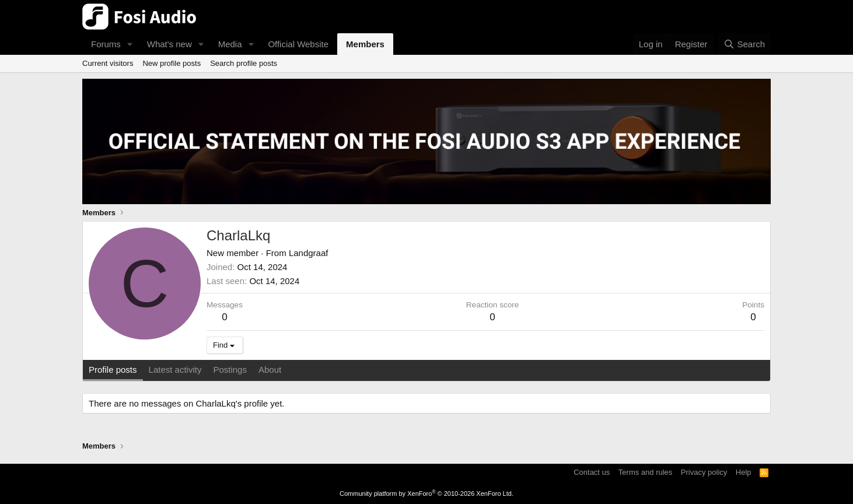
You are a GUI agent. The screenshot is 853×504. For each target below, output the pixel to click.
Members (365, 44)
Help (744, 472)
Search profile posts (244, 63)
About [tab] (270, 370)
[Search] (744, 44)
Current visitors (108, 63)
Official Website (298, 44)
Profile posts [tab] (113, 370)
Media (230, 44)
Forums (106, 44)
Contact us (592, 472)
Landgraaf (309, 253)
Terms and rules (645, 472)
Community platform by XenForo (426, 494)
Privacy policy (704, 472)
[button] (130, 44)
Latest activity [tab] (175, 370)
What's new (169, 44)
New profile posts (172, 63)
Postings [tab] (230, 370)
